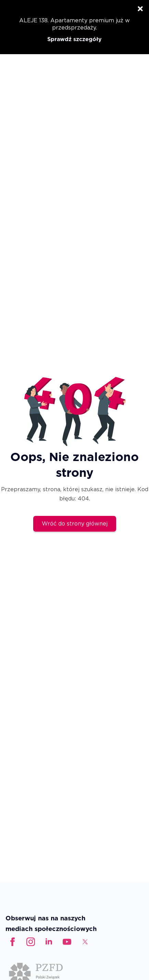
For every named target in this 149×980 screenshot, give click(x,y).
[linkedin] (49, 942)
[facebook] (13, 942)
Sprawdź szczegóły (74, 39)
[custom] (67, 942)
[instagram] (31, 942)
